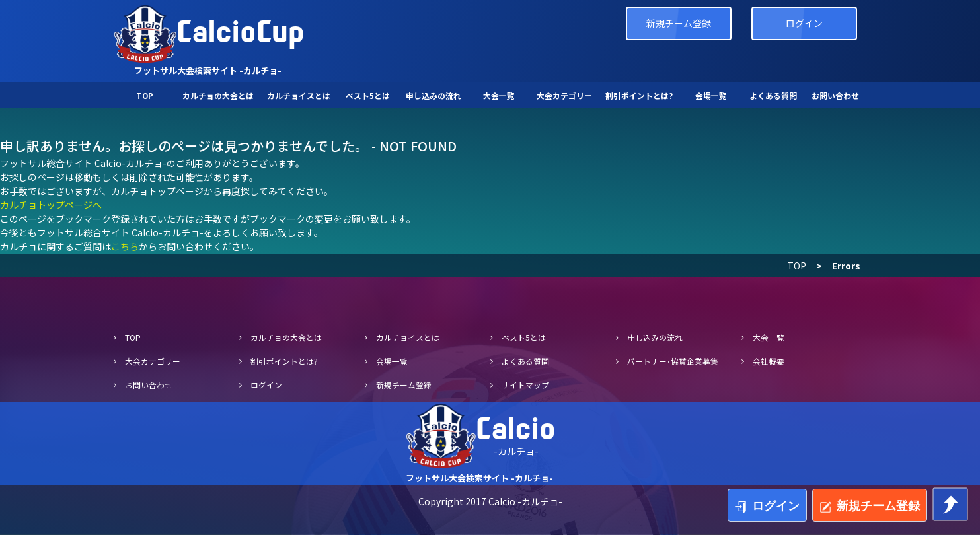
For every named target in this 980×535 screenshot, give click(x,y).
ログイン (804, 23)
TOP (797, 266)
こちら (125, 246)
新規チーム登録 (679, 23)
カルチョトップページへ (51, 205)
